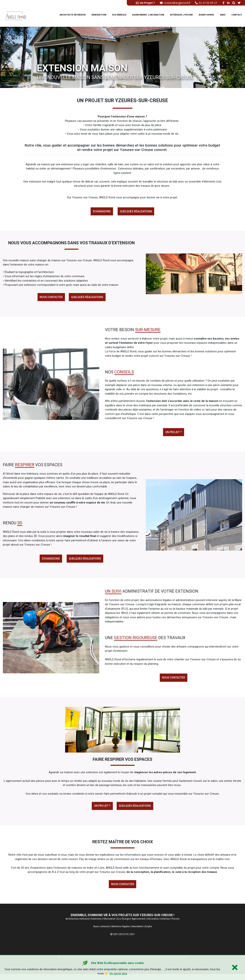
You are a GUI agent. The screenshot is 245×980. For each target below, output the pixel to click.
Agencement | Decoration (148, 17)
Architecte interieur (73, 17)
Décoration (153, 925)
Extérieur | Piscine (181, 17)
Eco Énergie (124, 925)
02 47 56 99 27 (206, 3)
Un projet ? (174, 434)
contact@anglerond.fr (175, 3)
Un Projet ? (102, 811)
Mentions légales (121, 933)
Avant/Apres (206, 17)
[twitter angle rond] (240, 3)
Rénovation (109, 925)
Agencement (138, 925)
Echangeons (101, 212)
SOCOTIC (124, 940)
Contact (237, 17)
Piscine (176, 925)
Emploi (148, 933)
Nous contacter (51, 298)
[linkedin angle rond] (229, 3)
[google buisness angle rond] (234, 3)
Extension (96, 925)
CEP (115, 940)
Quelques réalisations (137, 212)
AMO (223, 17)
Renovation (99, 17)
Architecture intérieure (77, 925)
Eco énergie (119, 17)
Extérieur (165, 925)
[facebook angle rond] (224, 3)
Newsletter (137, 933)
